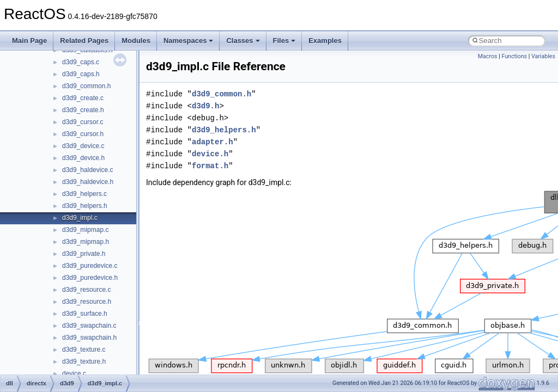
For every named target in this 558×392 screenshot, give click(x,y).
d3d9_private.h (84, 254)
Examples (325, 41)
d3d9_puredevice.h (90, 278)
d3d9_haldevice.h (88, 182)
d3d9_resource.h (87, 302)
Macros (488, 56)
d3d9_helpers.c (84, 194)
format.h (210, 166)
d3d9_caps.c (81, 62)
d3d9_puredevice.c (90, 266)
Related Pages (84, 41)
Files (284, 41)
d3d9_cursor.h (83, 134)
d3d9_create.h (83, 110)
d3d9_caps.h (81, 74)
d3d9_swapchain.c (89, 326)
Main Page (29, 41)
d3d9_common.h (86, 86)
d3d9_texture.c (84, 350)
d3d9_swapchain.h (89, 338)
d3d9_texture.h (84, 362)
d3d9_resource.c (86, 290)
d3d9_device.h (83, 158)
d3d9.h (205, 106)
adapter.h (213, 142)
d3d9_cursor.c (83, 122)
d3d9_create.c (83, 98)
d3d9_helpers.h (85, 206)
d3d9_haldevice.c (87, 170)
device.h (210, 154)
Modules (136, 41)
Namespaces (189, 41)
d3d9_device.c (83, 146)
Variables (543, 56)
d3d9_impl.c (80, 218)
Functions (514, 56)
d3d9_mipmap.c (85, 230)
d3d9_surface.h (85, 314)
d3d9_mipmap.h (86, 242)
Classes (243, 41)
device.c (74, 373)
